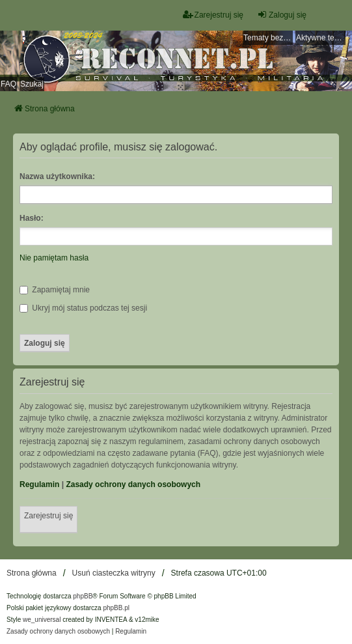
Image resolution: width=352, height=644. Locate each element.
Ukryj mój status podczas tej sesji (83, 308)
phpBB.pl (116, 608)
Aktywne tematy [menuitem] (321, 38)
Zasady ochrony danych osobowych (133, 484)
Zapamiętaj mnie (55, 290)
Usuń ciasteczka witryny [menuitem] (114, 573)
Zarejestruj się (48, 516)
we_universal (42, 620)
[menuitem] (58, 632)
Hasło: (32, 218)
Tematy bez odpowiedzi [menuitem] (268, 38)
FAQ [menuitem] (8, 84)
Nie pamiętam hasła (54, 258)
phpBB (83, 596)
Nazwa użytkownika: (57, 176)
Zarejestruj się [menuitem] (213, 15)
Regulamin (39, 484)
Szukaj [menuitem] (32, 84)
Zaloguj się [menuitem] (282, 15)
